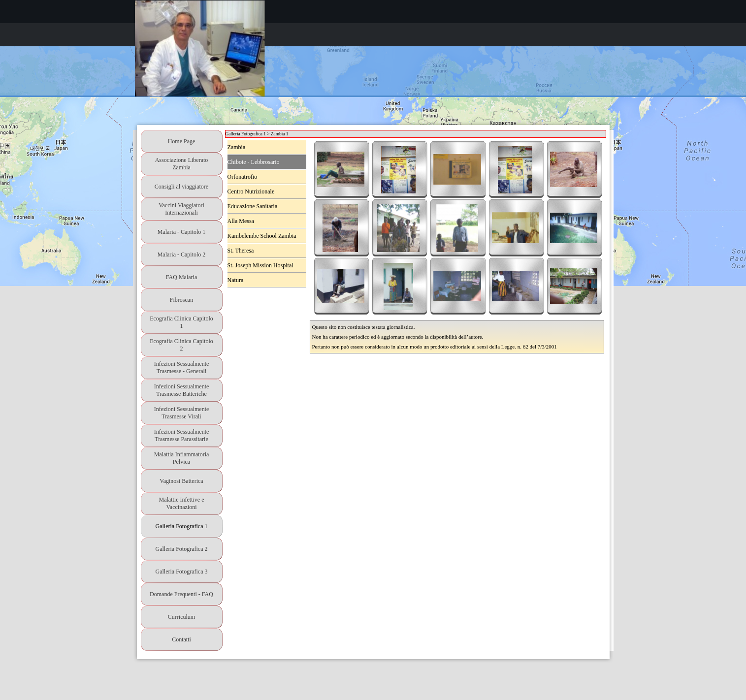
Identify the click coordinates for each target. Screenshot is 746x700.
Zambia (237, 147)
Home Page (182, 141)
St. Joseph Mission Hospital (260, 265)
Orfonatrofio (243, 177)
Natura (236, 280)
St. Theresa (241, 251)
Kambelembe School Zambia (262, 236)
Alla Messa (241, 221)
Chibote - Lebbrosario (254, 162)
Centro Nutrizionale (251, 191)
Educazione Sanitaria (253, 206)
